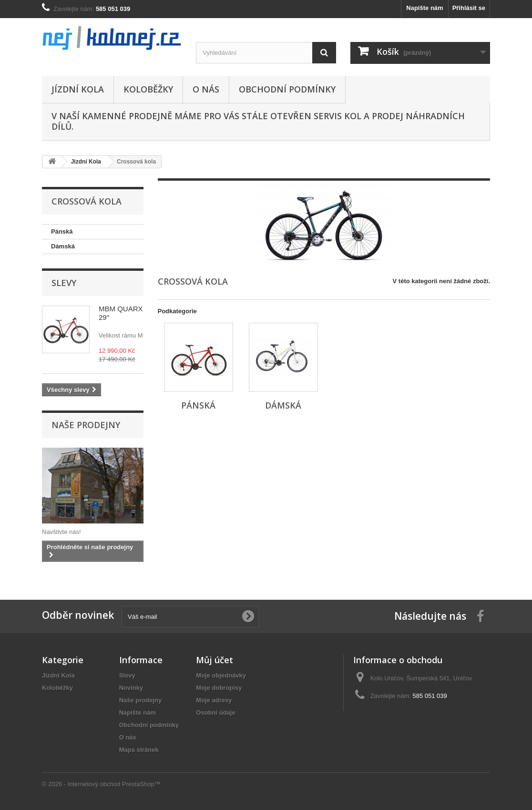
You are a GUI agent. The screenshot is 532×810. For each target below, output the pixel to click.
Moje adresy (214, 700)
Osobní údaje (215, 713)
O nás (206, 89)
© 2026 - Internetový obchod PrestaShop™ (101, 784)
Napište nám (425, 8)
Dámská (63, 246)
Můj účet (215, 660)
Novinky (131, 688)
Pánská (62, 231)
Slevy (64, 283)
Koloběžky (148, 89)
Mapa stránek (139, 750)
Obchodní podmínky (287, 89)
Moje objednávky (221, 675)
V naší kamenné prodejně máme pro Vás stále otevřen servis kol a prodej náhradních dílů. (258, 121)
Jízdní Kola (78, 89)
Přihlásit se (469, 8)
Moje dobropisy (219, 688)
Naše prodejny (86, 425)
